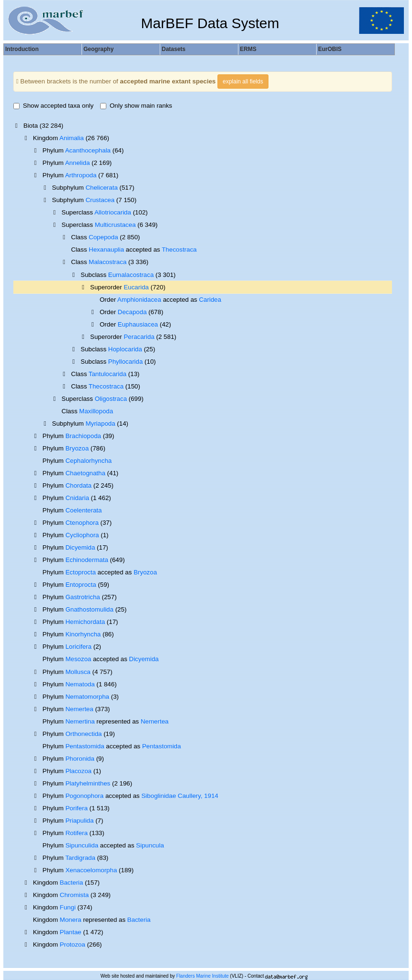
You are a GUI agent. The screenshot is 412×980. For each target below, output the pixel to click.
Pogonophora (84, 796)
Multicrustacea (115, 225)
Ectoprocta (81, 572)
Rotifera (77, 833)
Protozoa (72, 944)
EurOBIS (330, 49)
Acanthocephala (88, 150)
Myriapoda (100, 424)
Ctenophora (82, 523)
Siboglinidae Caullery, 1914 (180, 796)
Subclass (94, 275)
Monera (70, 920)
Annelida (77, 163)
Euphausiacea (138, 324)
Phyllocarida (126, 362)
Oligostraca (111, 399)
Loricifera (78, 647)
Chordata (78, 485)
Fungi (67, 907)
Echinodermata (87, 560)
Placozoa (78, 771)
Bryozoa (77, 448)
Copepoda (103, 237)
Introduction (22, 49)
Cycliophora (82, 535)
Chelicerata (101, 188)
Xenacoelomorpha (91, 870)
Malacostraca (108, 262)
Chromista (74, 895)
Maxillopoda (96, 411)
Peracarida (139, 337)
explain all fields (243, 82)
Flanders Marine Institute (203, 976)
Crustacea (100, 200)
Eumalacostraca (131, 275)
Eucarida (136, 287)
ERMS (248, 49)
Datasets (174, 49)
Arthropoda (81, 175)
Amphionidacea (139, 300)
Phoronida (80, 759)
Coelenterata (83, 510)
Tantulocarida (108, 374)
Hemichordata (85, 622)
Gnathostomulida (89, 609)
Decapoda (132, 312)
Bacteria (71, 883)
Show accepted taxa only (53, 106)
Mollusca (78, 672)
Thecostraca (179, 250)
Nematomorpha (87, 697)
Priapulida (79, 821)
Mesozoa (78, 659)
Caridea (210, 300)
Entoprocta (81, 585)
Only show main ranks (136, 106)
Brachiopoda (83, 436)
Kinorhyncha (83, 634)
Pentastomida (85, 746)
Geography (98, 49)
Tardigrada (80, 858)
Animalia (72, 138)
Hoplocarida (125, 349)
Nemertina (80, 721)
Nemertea (79, 709)
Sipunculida (82, 845)
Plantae (70, 932)
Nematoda (80, 684)
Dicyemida (80, 547)
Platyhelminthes (88, 783)
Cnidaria (77, 498)
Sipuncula (150, 845)
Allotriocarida (113, 212)
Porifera (77, 808)
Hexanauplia (106, 250)
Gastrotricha (83, 597)
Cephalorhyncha (88, 461)
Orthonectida (83, 734)
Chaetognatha (85, 473)
